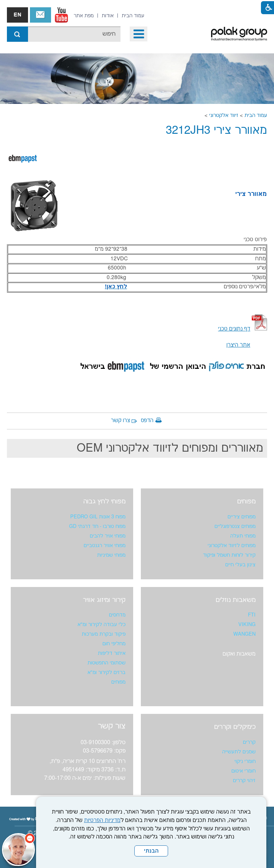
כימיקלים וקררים (235, 727)
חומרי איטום (243, 771)
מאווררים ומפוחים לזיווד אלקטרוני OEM (170, 448)
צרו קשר (120, 421)
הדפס (147, 421)
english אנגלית (17, 15)
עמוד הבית (256, 115)
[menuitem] (133, 16)
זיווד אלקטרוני (224, 115)
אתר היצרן (238, 345)
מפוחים (246, 501)
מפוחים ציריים (242, 517)
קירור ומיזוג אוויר (104, 600)
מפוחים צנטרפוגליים (235, 526)
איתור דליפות (112, 653)
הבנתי (151, 851)
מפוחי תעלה (243, 536)
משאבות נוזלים (236, 600)
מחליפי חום (114, 644)
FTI (252, 615)
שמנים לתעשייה (239, 752)
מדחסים (117, 615)
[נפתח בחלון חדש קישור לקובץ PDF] (234, 329)
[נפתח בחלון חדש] (61, 15)
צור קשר (40, 15)
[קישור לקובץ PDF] (259, 329)
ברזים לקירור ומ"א (106, 672)
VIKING (247, 625)
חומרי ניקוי (245, 761)
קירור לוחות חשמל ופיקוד (229, 555)
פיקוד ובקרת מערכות (104, 634)
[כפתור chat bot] (18, 850)
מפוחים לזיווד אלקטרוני (232, 546)
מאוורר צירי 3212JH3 (216, 131)
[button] (139, 34)
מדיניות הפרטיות (102, 820)
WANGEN (244, 634)
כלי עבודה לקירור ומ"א (102, 625)
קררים (249, 742)
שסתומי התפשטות (106, 663)
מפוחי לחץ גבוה (104, 501)
